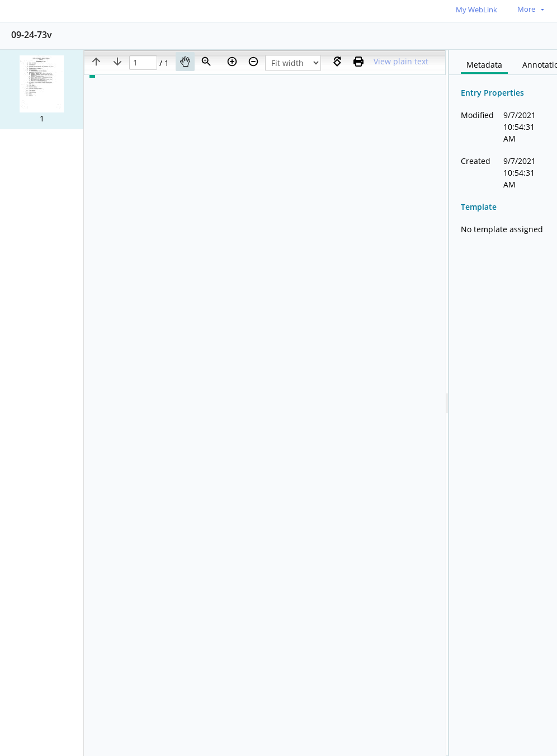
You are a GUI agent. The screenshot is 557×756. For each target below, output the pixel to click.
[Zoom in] (232, 62)
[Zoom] (206, 62)
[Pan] (185, 62)
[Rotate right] (337, 62)
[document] (503, 403)
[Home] (59, 10)
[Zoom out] (253, 62)
